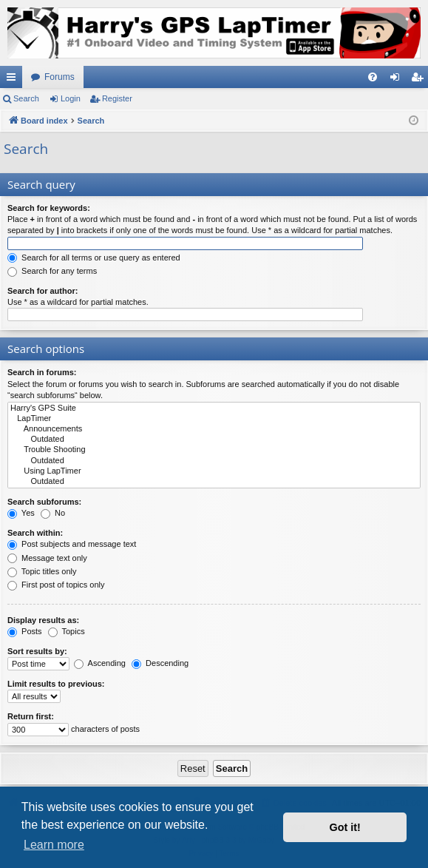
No (53, 513)
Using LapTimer (214, 471)
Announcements (214, 429)
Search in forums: (42, 372)
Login (71, 98)
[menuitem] (373, 77)
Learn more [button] (54, 845)
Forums (60, 77)
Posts (25, 631)
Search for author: (43, 291)
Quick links (14, 80)
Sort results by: (37, 651)
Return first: (31, 716)
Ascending (100, 663)
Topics (67, 631)
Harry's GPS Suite (214, 408)
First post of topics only (56, 585)
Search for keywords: (49, 208)
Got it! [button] (345, 827)
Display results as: (43, 620)
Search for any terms (52, 271)
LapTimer (214, 419)
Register (117, 98)
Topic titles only (42, 571)
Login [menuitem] (398, 80)
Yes (21, 513)
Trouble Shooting (214, 450)
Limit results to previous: (56, 684)
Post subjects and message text (72, 544)
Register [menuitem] (420, 80)
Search (26, 98)
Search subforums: (44, 502)
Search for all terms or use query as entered (94, 258)
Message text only (47, 558)
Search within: (35, 533)
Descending (160, 663)
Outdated (214, 440)
